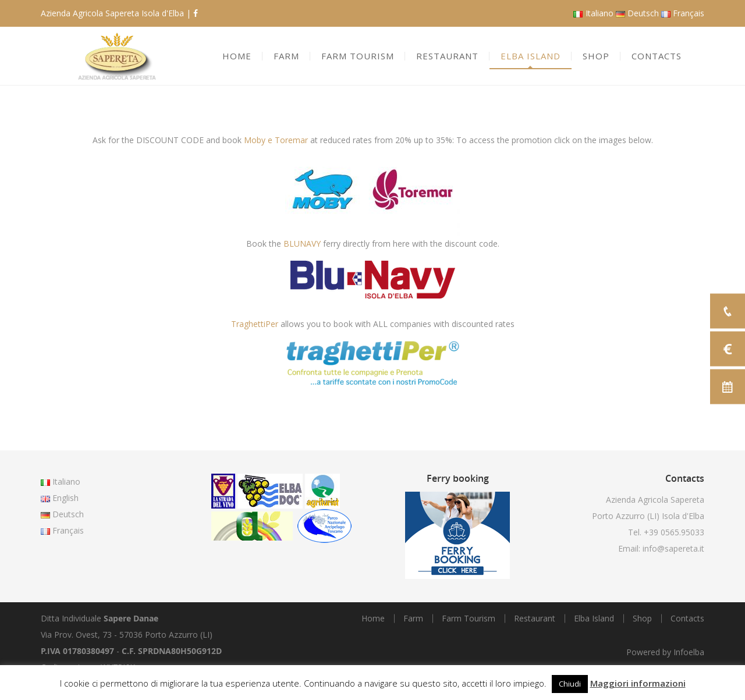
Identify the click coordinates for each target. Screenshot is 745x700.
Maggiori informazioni (638, 683)
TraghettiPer (255, 324)
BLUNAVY (302, 244)
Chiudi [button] (570, 684)
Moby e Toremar (276, 140)
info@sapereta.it (673, 548)
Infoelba (689, 652)
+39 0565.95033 (674, 532)
